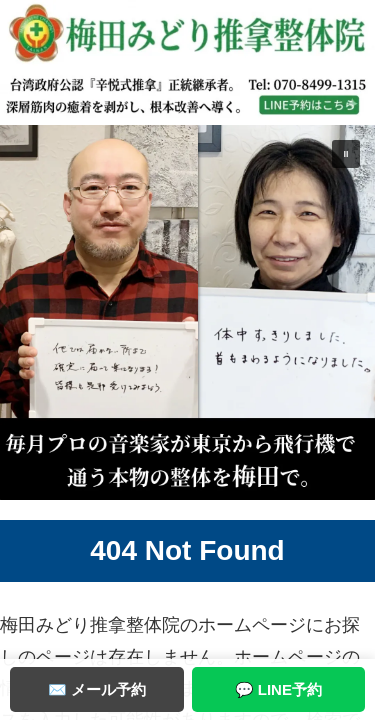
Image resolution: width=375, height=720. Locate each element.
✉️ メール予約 (97, 689)
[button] (187, 312)
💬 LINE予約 (278, 689)
